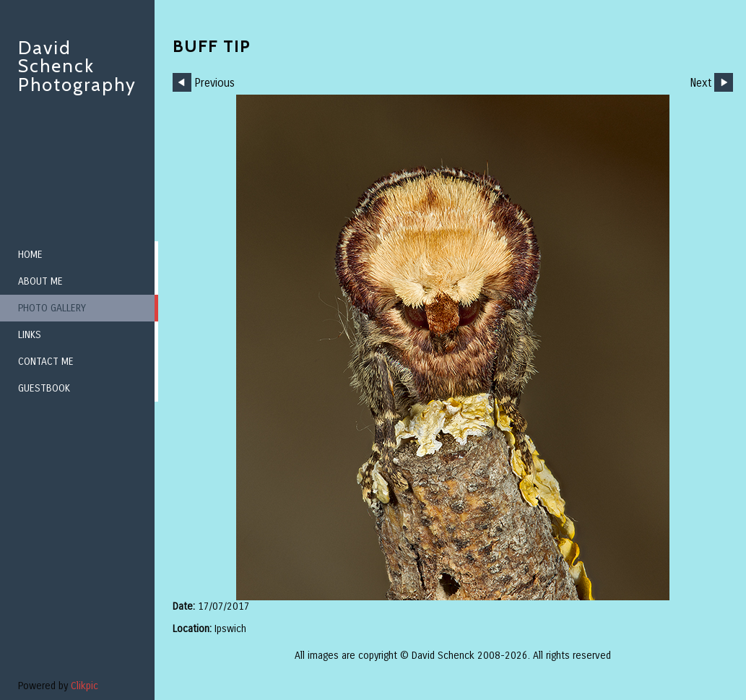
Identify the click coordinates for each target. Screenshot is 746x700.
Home (30, 255)
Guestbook (44, 388)
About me (40, 281)
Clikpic (84, 686)
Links (30, 335)
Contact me (46, 362)
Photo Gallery (52, 308)
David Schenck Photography (77, 66)
